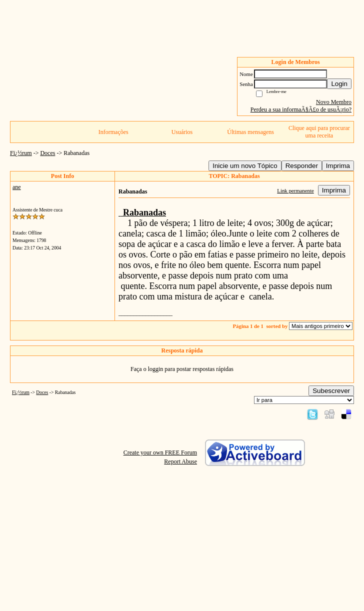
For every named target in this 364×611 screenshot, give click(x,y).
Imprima (338, 166)
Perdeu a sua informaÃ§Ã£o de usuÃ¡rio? (301, 109)
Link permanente (295, 190)
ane (17, 187)
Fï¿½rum (21, 153)
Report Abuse (180, 461)
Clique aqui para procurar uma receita (319, 132)
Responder (302, 166)
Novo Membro (334, 102)
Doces (47, 153)
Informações (113, 132)
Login (339, 84)
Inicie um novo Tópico (245, 166)
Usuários (182, 132)
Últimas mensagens (250, 132)
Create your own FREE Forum (160, 452)
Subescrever (331, 391)
